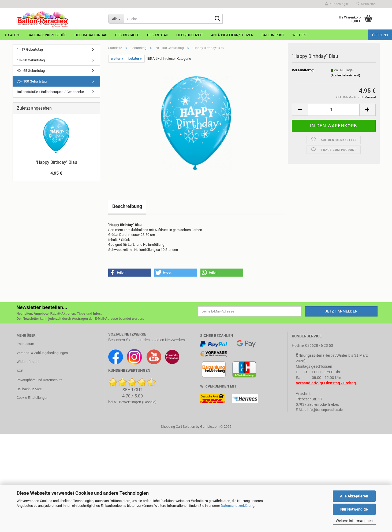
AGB (20, 371)
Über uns (380, 35)
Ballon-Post (273, 35)
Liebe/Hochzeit (190, 35)
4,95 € (56, 173)
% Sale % (12, 35)
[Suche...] (116, 19)
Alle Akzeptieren (354, 496)
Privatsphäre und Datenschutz (39, 380)
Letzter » (135, 59)
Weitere (299, 35)
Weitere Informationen (354, 521)
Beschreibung (127, 206)
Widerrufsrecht (28, 362)
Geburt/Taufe (127, 35)
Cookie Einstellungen (32, 398)
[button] (300, 111)
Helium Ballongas (91, 35)
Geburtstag (158, 35)
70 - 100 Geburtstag (32, 81)
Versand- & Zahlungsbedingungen (42, 353)
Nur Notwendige (354, 509)
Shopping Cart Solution (178, 427)
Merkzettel (366, 4)
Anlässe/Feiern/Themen (232, 35)
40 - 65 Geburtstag (31, 71)
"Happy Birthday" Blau (56, 162)
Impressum (25, 344)
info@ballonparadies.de (325, 410)
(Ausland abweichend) (345, 77)
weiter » (117, 59)
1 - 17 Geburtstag (30, 49)
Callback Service (29, 389)
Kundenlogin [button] (337, 4)
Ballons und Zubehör (47, 35)
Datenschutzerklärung (238, 506)
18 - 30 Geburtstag (31, 60)
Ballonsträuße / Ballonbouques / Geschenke (50, 92)
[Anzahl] (334, 111)
